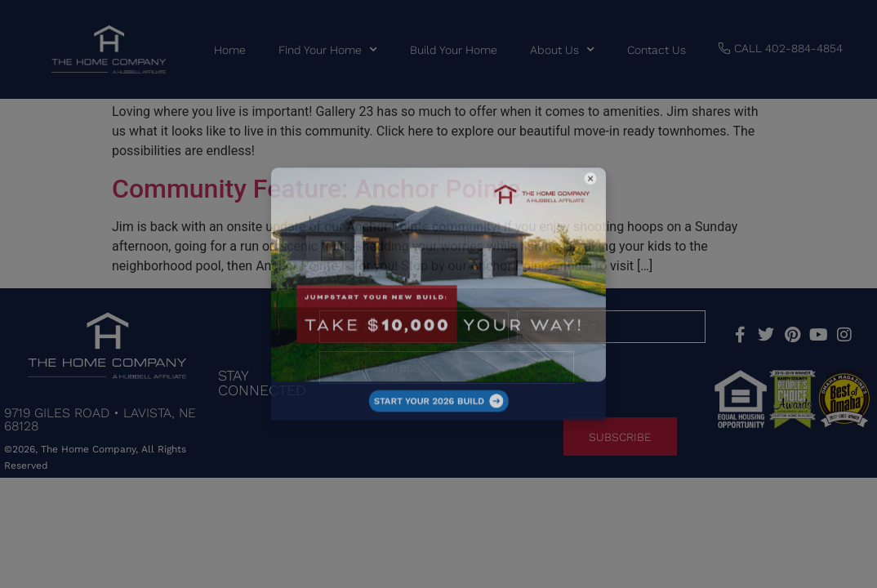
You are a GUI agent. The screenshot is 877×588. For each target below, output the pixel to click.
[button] (521, 231)
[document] (438, 294)
